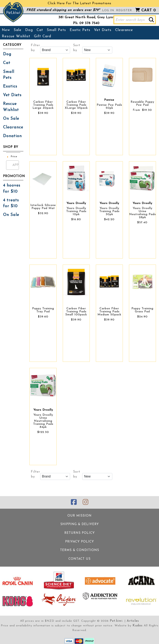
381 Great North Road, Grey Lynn (86, 17)
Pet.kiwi (117, 618)
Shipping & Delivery (79, 523)
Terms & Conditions (80, 548)
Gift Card (43, 36)
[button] (151, 20)
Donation (11, 126)
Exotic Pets (80, 30)
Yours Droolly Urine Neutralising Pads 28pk (142, 213)
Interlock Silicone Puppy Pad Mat (43, 207)
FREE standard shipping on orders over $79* (63, 10)
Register (124, 10)
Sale (18, 30)
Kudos (137, 622)
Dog (29, 30)
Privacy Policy (79, 540)
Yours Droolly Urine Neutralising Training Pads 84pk (43, 421)
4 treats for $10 (10, 192)
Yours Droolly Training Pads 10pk (76, 211)
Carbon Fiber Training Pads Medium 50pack (109, 312)
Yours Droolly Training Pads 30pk (109, 211)
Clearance (124, 30)
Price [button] (14, 146)
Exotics (10, 79)
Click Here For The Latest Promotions (79, 3)
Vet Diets (103, 30)
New (6, 30)
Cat (40, 30)
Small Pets (56, 30)
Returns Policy (79, 532)
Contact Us (79, 557)
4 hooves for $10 (11, 178)
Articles (132, 618)
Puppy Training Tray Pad (43, 310)
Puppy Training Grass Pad (142, 310)
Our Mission (80, 515)
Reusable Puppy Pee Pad (142, 104)
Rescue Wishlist (16, 36)
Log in (108, 10)
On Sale (10, 109)
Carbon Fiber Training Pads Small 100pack (76, 312)
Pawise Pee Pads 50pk (109, 107)
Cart (149, 10)
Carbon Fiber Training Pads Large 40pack (43, 105)
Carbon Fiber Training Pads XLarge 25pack (76, 105)
